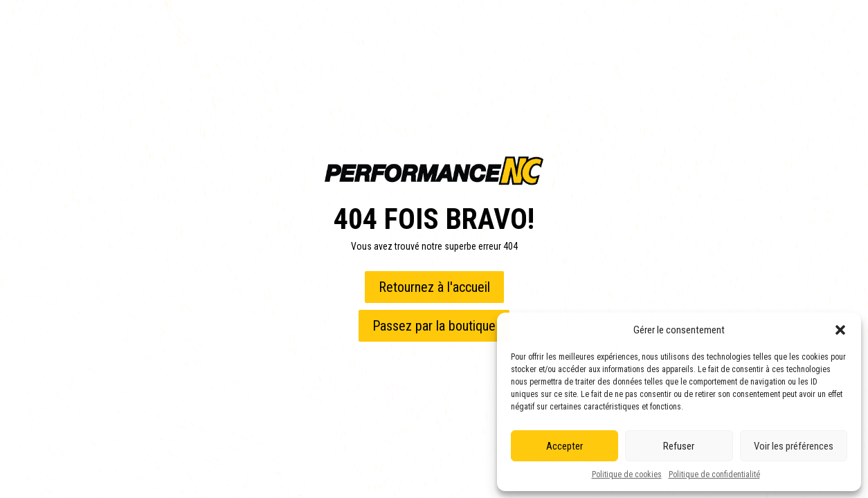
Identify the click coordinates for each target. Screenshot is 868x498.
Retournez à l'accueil (434, 287)
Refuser (679, 446)
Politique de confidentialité (714, 474)
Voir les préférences (794, 446)
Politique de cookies (627, 474)
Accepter (564, 446)
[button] (840, 330)
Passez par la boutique (434, 326)
